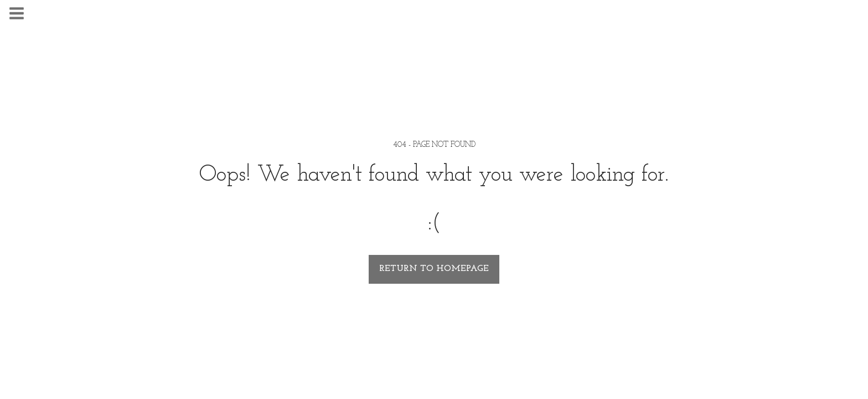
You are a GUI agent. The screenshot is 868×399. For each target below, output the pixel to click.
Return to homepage (434, 269)
